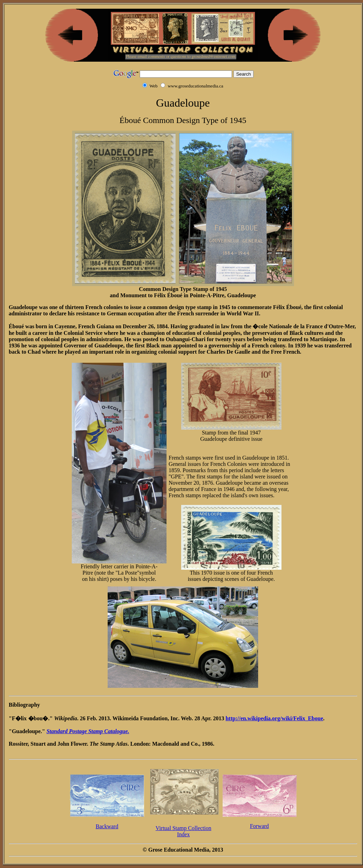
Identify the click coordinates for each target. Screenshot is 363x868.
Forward (259, 826)
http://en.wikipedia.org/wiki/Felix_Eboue (274, 718)
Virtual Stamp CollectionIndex (184, 831)
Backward (107, 826)
